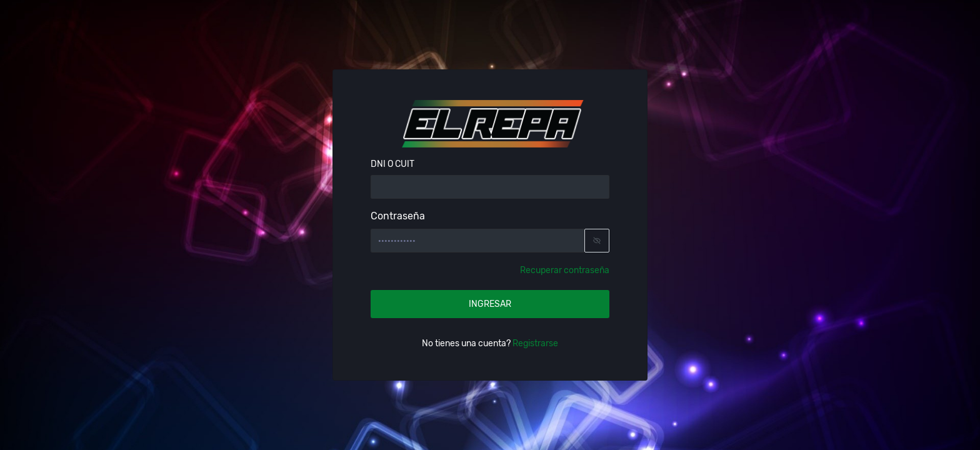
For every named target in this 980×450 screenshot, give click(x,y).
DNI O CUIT (392, 164)
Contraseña (398, 216)
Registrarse (534, 343)
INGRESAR (490, 304)
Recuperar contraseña (565, 270)
